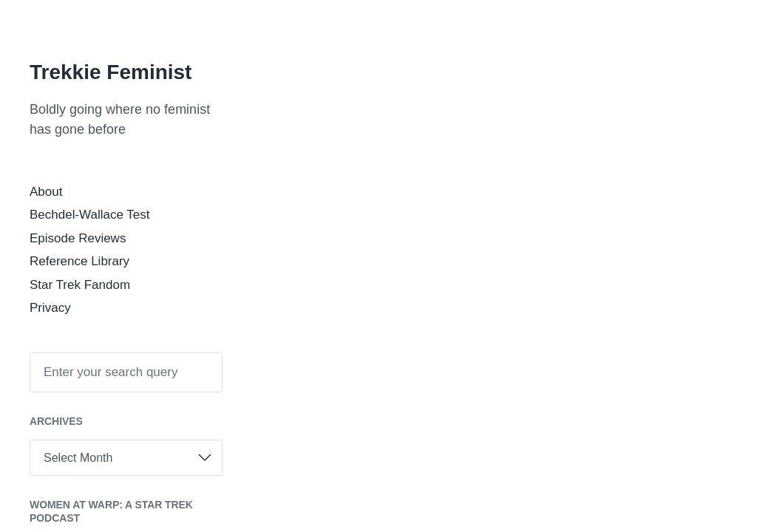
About (46, 192)
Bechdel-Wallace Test (90, 215)
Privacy (50, 308)
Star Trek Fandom (80, 285)
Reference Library (79, 261)
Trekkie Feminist (111, 72)
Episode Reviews (78, 238)
